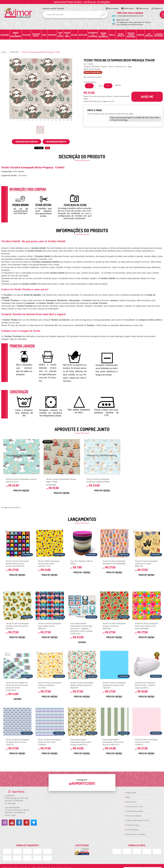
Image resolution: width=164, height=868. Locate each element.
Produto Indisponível (21, 457)
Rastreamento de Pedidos (136, 834)
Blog (128, 797)
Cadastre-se (158, 8)
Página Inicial (131, 793)
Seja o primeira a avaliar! (93, 77)
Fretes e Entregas (133, 825)
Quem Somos (131, 802)
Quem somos (129, 8)
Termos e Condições (134, 816)
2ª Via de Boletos (133, 830)
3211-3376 (10, 815)
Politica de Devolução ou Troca (138, 820)
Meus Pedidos (113, 8)
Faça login (61, 8)
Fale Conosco (144, 8)
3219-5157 (123, 20)
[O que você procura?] (103, 15)
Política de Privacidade (135, 811)
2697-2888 (10, 803)
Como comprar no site (135, 807)
